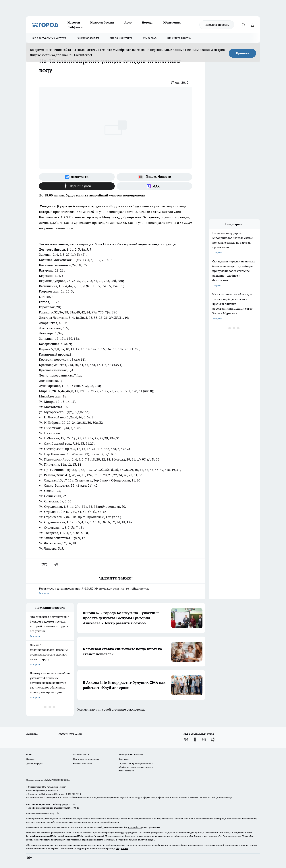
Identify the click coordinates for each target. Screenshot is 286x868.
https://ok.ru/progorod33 (67, 836)
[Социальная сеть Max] (154, 186)
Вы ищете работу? (179, 38)
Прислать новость (217, 25)
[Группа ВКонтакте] (77, 177)
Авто (128, 22)
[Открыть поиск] (243, 25)
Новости (74, 22)
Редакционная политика (131, 754)
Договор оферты (35, 763)
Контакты (124, 759)
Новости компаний (82, 763)
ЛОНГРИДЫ (32, 734)
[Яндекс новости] (154, 177)
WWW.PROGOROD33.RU (57, 780)
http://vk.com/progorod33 (40, 836)
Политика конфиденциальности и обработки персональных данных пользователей (136, 767)
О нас (29, 754)
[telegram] (57, 565)
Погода (147, 22)
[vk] (45, 565)
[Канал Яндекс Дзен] (77, 186)
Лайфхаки (75, 27)
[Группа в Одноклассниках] (195, 740)
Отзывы (30, 759)
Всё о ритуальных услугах (49, 38)
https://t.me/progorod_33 (94, 836)
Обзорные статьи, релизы (86, 759)
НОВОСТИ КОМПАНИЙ (70, 734)
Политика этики (81, 754)
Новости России (102, 22)
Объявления (172, 22)
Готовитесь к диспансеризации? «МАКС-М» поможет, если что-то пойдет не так (116, 591)
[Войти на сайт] (252, 25)
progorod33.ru (135, 827)
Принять (242, 53)
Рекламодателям (88, 38)
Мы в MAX (150, 38)
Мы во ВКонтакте (121, 38)
